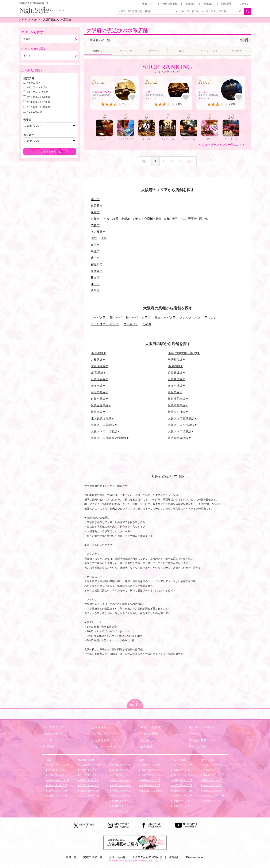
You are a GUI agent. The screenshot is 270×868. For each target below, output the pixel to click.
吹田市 (95, 245)
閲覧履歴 (226, 4)
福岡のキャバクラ (212, 765)
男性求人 (208, 4)
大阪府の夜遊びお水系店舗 (117, 30)
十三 (175, 219)
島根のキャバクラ (183, 770)
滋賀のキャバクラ (151, 765)
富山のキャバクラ (121, 770)
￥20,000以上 (34, 112)
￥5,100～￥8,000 (37, 88)
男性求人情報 (198, 747)
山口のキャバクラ (183, 785)
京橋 (167, 219)
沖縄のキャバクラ (212, 801)
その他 (147, 324)
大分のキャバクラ (212, 785)
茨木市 (95, 212)
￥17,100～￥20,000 (38, 107)
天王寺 (192, 219)
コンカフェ (131, 324)
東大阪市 (97, 271)
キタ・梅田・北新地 (117, 219)
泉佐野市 (97, 206)
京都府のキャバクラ (152, 770)
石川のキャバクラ (121, 775)
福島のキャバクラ (89, 796)
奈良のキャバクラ (151, 785)
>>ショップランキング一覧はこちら (222, 145)
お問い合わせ (117, 857)
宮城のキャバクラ (89, 780)
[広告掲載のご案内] (135, 842)
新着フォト (148, 4)
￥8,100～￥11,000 (37, 92)
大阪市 (95, 219)
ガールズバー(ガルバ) (105, 324)
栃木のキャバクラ (57, 785)
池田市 (95, 199)
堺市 (94, 238)
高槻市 (95, 251)
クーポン (49, 740)
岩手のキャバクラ (89, 775)
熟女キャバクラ (165, 317)
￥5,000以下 (34, 83)
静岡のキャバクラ (121, 801)
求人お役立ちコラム (202, 740)
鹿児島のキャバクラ (213, 796)
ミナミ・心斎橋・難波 (147, 219)
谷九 (183, 219)
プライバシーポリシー (107, 747)
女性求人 (190, 4)
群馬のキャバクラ (57, 791)
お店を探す (99, 727)
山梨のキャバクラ (121, 785)
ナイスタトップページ (58, 727)
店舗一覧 (71, 857)
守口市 (95, 284)
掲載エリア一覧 (93, 857)
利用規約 (49, 747)
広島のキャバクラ (183, 780)
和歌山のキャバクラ (152, 791)
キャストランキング (202, 727)
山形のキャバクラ (89, 791)
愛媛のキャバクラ (183, 801)
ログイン (244, 4)
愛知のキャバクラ (121, 806)
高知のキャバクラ (183, 806)
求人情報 (146, 747)
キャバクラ (98, 317)
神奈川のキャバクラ (59, 780)
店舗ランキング (54, 734)
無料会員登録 (170, 4)
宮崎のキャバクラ (212, 791)
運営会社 (174, 857)
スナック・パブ (190, 317)
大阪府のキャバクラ (152, 775)
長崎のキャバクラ (212, 775)
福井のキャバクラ (121, 780)
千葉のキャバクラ (57, 775)
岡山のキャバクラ (183, 775)
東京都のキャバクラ (59, 765)
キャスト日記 (149, 734)
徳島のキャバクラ (183, 791)
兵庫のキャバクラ (151, 780)
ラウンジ (211, 317)
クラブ (146, 317)
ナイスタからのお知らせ (147, 857)
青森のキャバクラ (89, 770)
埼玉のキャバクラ (57, 770)
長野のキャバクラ (121, 791)
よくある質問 (101, 740)
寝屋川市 (97, 264)
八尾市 (95, 291)
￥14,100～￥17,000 (38, 102)
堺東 (104, 238)
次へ (190, 161)
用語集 (145, 740)
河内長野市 (98, 232)
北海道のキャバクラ (90, 765)
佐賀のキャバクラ (212, 770)
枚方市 (95, 277)
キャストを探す (151, 727)
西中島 (203, 219)
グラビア (195, 734)
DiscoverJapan (195, 857)
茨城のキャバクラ (57, 796)
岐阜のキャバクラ (121, 796)
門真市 (95, 225)
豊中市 (95, 258)
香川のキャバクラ (183, 796)
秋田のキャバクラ (89, 785)
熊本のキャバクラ (212, 780)
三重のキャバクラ (121, 811)
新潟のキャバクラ (121, 765)
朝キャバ (116, 317)
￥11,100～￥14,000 (38, 97)
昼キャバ (132, 317)
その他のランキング (105, 734)
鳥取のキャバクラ (183, 765)
